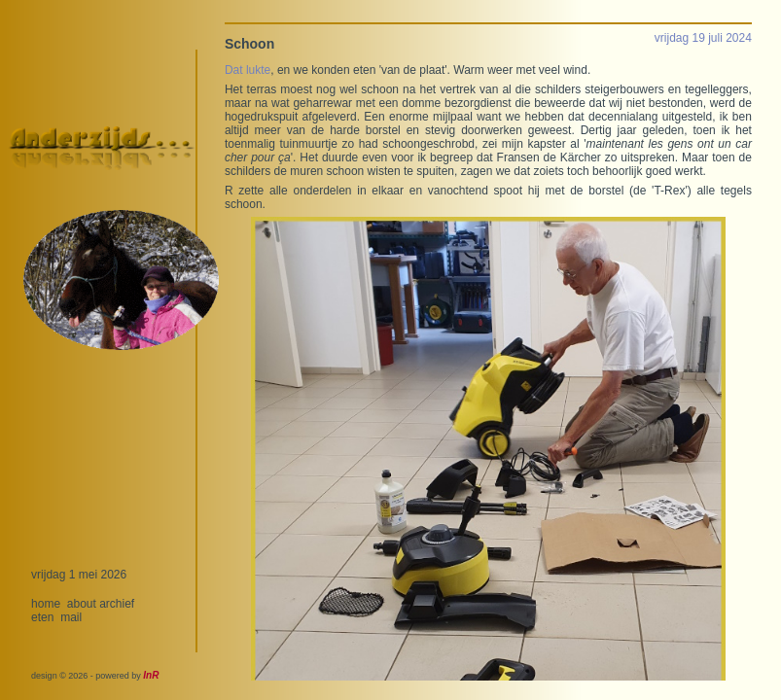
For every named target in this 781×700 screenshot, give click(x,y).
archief (117, 604)
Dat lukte (248, 70)
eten (42, 617)
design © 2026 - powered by (95, 676)
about (82, 604)
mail (71, 617)
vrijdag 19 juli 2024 (703, 38)
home (46, 604)
